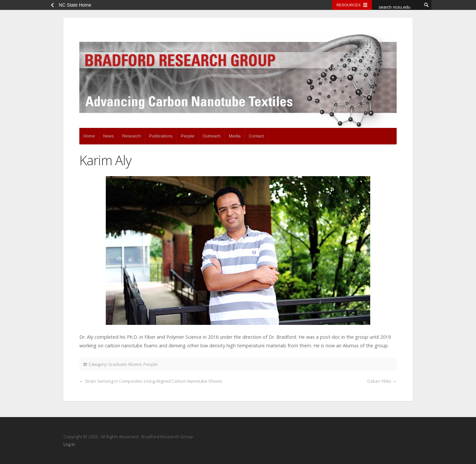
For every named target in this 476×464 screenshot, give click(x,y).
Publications (161, 136)
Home (89, 136)
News (109, 136)
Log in (69, 444)
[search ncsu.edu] (397, 7)
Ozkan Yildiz (379, 381)
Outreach (212, 136)
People (188, 136)
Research (132, 136)
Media (235, 136)
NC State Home (75, 5)
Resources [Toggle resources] (349, 5)
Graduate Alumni (125, 364)
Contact (256, 136)
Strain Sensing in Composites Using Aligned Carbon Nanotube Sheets (154, 381)
